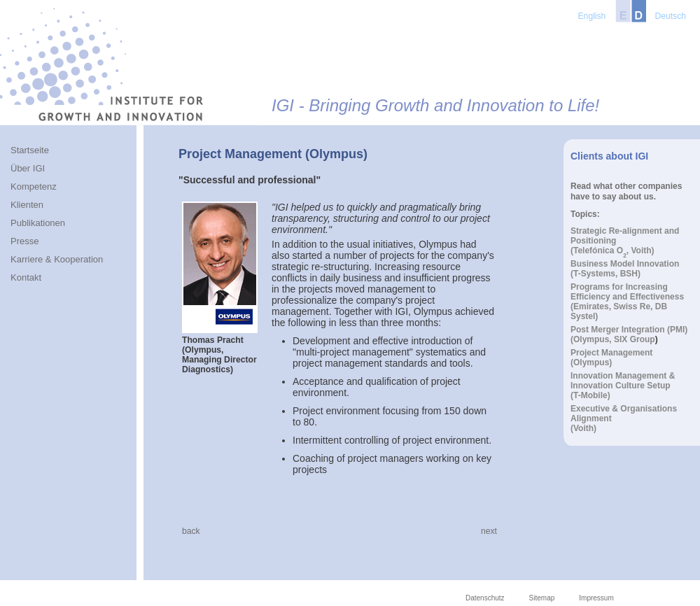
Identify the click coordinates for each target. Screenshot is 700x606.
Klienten (27, 205)
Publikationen (38, 223)
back (191, 531)
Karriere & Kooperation (57, 259)
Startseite (30, 150)
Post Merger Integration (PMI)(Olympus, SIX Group (629, 334)
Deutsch (670, 16)
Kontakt (26, 277)
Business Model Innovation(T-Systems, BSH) (625, 269)
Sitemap (542, 598)
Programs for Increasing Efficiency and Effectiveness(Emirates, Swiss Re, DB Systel (627, 302)
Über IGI (28, 168)
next (489, 531)
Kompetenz (34, 186)
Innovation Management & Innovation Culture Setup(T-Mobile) (623, 386)
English (592, 16)
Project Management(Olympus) (611, 358)
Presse (24, 241)
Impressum (596, 598)
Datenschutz (485, 598)
